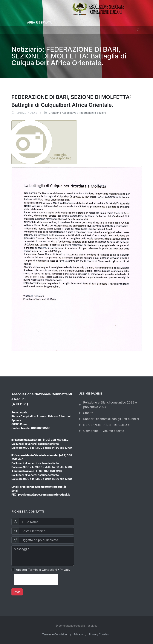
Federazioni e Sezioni (92, 113)
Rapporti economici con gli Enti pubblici (111, 419)
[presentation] (36, 579)
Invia (17, 592)
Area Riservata (39, 22)
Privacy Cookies (99, 634)
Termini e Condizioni (42, 570)
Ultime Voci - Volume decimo (104, 431)
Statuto (88, 413)
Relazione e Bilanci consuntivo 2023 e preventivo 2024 (110, 405)
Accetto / (43, 570)
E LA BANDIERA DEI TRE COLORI (106, 425)
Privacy (65, 570)
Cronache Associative (62, 113)
